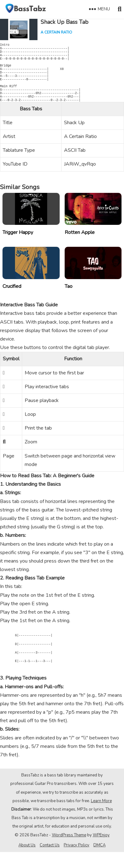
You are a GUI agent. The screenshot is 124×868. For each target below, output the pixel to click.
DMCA (99, 861)
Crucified (12, 302)
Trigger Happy (18, 248)
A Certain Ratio (56, 32)
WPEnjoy (101, 851)
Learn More (101, 817)
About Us (27, 861)
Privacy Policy (77, 861)
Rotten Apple (80, 248)
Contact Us (50, 861)
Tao (69, 302)
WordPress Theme (69, 851)
